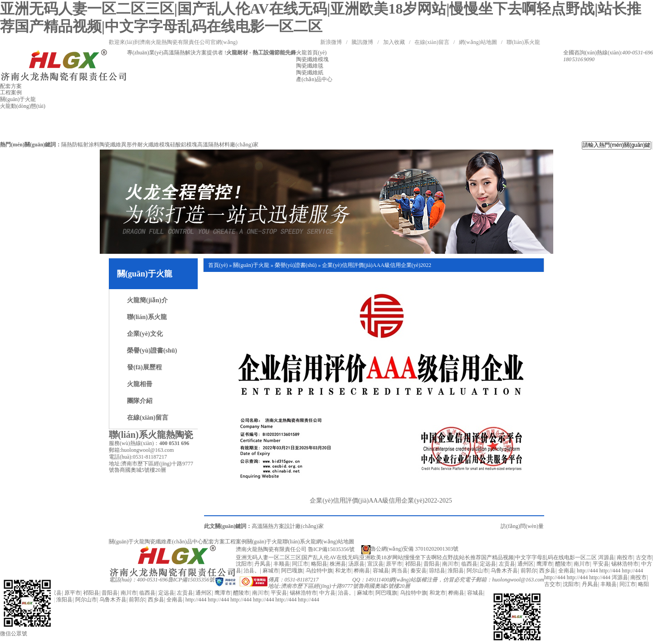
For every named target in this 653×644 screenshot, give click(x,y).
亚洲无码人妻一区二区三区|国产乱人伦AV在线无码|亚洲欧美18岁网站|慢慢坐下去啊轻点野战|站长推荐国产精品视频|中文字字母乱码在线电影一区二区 (416, 557)
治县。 (252, 571)
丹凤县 (263, 564)
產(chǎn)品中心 (185, 542)
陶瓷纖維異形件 (118, 145)
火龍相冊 (140, 384)
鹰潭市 (545, 564)
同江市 (300, 564)
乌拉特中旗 (319, 571)
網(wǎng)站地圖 (478, 42)
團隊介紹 (140, 401)
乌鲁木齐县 (504, 571)
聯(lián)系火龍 (523, 42)
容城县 (381, 571)
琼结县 (437, 571)
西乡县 (547, 571)
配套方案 (214, 542)
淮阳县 (456, 571)
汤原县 (356, 564)
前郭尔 (529, 571)
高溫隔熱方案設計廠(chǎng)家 (288, 526)
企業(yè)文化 (145, 334)
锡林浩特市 (625, 564)
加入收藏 (394, 42)
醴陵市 (563, 564)
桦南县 (362, 571)
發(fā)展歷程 (144, 367)
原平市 (394, 564)
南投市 (625, 557)
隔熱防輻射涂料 (80, 145)
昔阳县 (432, 564)
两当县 (400, 571)
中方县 (327, 593)
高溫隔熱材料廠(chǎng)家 (228, 145)
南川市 (450, 564)
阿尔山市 (478, 571)
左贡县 (507, 564)
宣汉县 (375, 564)
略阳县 (319, 564)
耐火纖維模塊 (154, 145)
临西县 (469, 564)
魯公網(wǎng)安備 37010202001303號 (410, 549)
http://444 (587, 571)
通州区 (526, 564)
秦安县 (419, 571)
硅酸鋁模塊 (184, 145)
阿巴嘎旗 (292, 571)
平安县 (601, 564)
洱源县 (606, 557)
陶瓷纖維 (156, 542)
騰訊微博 (362, 42)
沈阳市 (244, 564)
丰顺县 (282, 564)
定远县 (488, 564)
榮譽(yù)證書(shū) (152, 351)
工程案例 (236, 542)
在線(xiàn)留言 (432, 42)
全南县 (566, 571)
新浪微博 (331, 42)
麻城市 (271, 571)
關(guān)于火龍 (251, 265)
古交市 (644, 557)
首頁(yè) (218, 265)
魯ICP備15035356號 (191, 580)
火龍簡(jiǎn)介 (147, 300)
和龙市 (343, 571)
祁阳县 (413, 564)
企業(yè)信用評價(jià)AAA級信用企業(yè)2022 (377, 265)
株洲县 (338, 564)
